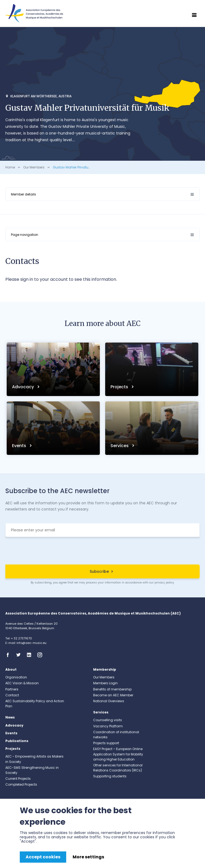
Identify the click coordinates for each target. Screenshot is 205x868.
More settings (88, 857)
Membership (105, 669)
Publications (17, 741)
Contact (12, 695)
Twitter (20, 655)
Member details (23, 194)
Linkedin (31, 655)
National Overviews (109, 701)
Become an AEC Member (113, 695)
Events (20, 446)
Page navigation (25, 235)
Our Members (34, 167)
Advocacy (23, 387)
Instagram (41, 655)
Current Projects (18, 779)
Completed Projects (21, 784)
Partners (12, 689)
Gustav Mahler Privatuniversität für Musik (86, 167)
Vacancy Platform (108, 726)
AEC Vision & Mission (22, 683)
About (11, 669)
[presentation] (102, 551)
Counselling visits (108, 720)
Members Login (105, 683)
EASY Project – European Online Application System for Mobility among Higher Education (118, 754)
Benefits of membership (112, 689)
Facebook (9, 655)
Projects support (106, 743)
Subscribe (99, 571)
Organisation (16, 677)
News (10, 717)
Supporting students (110, 776)
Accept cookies (43, 857)
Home (10, 167)
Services (120, 446)
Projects (120, 387)
